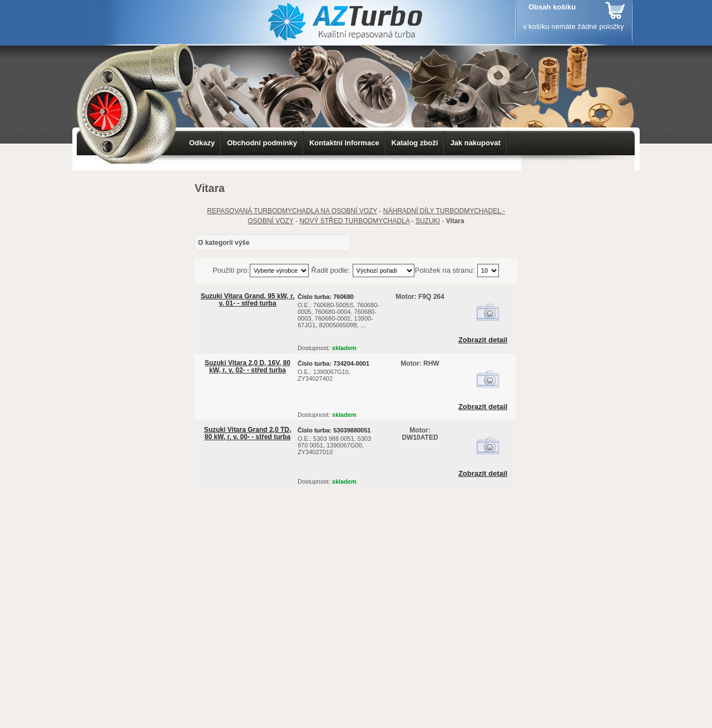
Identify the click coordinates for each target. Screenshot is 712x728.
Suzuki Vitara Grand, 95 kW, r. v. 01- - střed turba (248, 300)
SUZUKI (428, 221)
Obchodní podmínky (262, 143)
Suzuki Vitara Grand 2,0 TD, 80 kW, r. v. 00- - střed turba (248, 433)
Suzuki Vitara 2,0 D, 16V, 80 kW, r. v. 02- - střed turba (248, 367)
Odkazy (202, 143)
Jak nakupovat (475, 143)
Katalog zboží (415, 143)
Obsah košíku (552, 7)
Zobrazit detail (483, 340)
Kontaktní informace (344, 143)
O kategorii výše (224, 243)
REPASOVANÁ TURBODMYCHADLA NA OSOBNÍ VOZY (292, 211)
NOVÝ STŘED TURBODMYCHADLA (354, 221)
